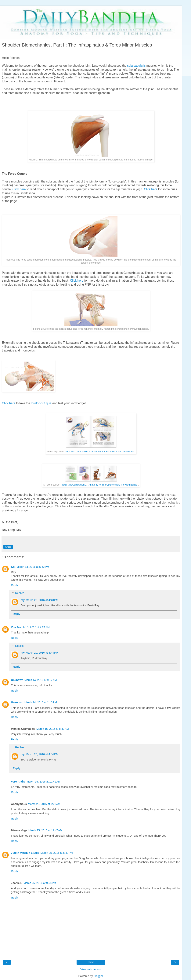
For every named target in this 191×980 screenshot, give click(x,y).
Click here (19, 189)
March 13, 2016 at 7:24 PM (33, 627)
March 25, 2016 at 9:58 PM (40, 883)
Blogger (98, 976)
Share (8, 547)
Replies (20, 593)
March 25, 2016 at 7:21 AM (44, 804)
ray (23, 600)
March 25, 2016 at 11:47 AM (45, 830)
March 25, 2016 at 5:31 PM (57, 853)
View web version (91, 969)
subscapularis (136, 66)
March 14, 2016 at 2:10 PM (41, 702)
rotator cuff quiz (41, 403)
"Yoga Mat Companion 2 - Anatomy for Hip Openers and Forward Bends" (99, 485)
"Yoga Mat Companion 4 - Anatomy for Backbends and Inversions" (99, 452)
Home (91, 962)
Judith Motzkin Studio (25, 853)
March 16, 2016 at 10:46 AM (43, 782)
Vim (13, 627)
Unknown (17, 680)
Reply (14, 585)
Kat (13, 567)
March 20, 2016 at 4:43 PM (42, 600)
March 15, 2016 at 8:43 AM (53, 729)
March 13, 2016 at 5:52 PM (33, 567)
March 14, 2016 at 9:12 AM (41, 680)
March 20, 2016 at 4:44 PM (42, 653)
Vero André (18, 782)
